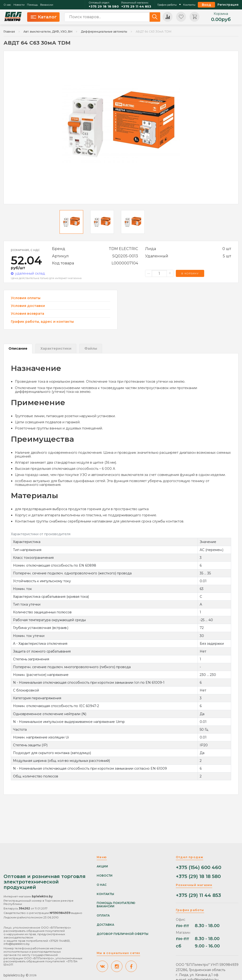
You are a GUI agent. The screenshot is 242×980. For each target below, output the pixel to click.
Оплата (103, 916)
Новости (19, 5)
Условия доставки (28, 306)
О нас (7, 5)
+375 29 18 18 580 (104, 6)
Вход (206, 5)
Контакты (189, 5)
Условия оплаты (26, 298)
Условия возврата (28, 314)
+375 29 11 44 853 (136, 6)
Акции (102, 866)
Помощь (32, 5)
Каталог (44, 17)
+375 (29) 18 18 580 (198, 876)
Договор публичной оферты (123, 934)
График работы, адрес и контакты (42, 322)
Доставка (105, 925)
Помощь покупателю (116, 903)
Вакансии (47, 5)
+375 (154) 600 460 (199, 868)
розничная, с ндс (25, 250)
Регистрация (228, 5)
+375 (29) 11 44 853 (198, 895)
